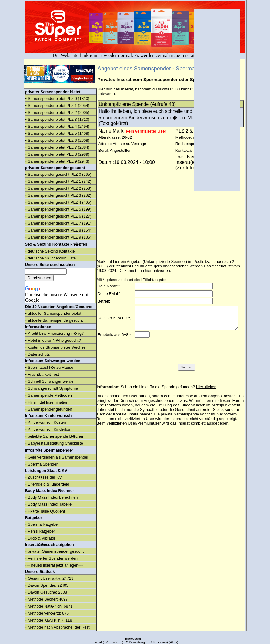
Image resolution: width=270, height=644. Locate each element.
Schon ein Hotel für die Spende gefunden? (168, 394)
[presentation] (186, 358)
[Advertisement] (217, 100)
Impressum (132, 639)
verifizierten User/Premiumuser (134, 430)
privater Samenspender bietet (53, 92)
